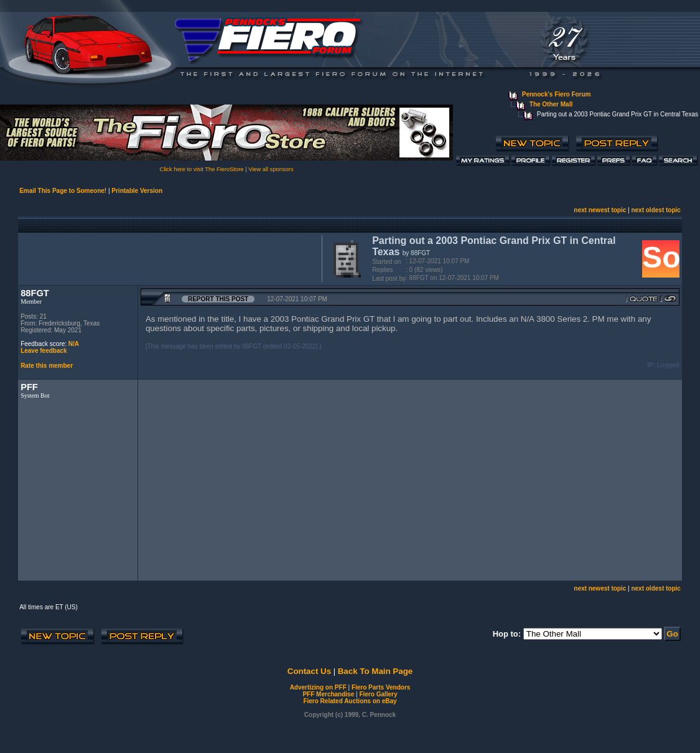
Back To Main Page (375, 671)
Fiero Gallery (378, 694)
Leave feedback (44, 351)
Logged (668, 365)
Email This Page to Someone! (63, 191)
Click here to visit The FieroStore (201, 169)
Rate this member (47, 366)
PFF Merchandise (328, 694)
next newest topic (600, 210)
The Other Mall (551, 104)
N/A (74, 344)
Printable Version (137, 191)
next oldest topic (656, 210)
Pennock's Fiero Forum (557, 94)
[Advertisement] (167, 258)
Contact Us (309, 671)
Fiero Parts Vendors (381, 687)
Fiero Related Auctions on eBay (350, 701)
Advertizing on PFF (318, 687)
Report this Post (218, 299)
